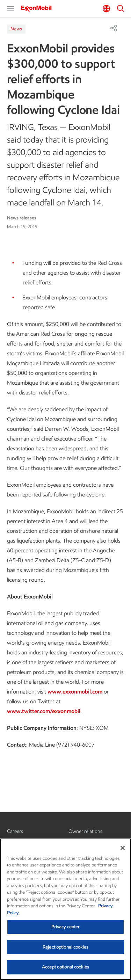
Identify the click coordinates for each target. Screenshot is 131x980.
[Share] (114, 28)
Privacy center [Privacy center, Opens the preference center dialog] (66, 927)
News (16, 29)
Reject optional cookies (65, 947)
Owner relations (85, 831)
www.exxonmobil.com (75, 692)
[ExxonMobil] (38, 8)
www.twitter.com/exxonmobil (44, 711)
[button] (10, 9)
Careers (15, 831)
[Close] (123, 848)
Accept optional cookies (65, 967)
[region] (65, 909)
